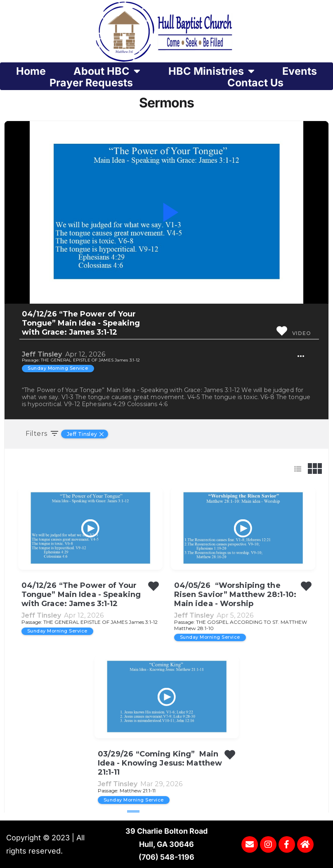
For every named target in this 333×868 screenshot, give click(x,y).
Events (300, 71)
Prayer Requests (91, 83)
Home (31, 71)
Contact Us (255, 83)
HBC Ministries (211, 71)
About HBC (107, 71)
